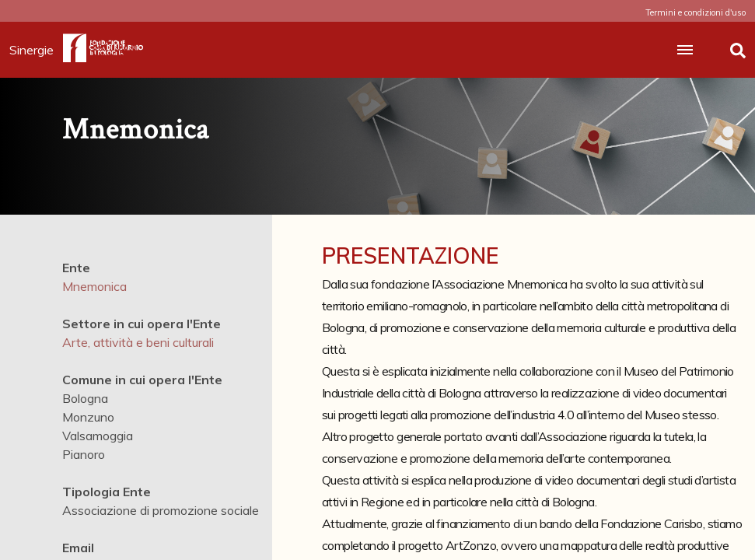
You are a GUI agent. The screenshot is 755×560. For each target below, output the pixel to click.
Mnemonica (94, 286)
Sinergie (36, 50)
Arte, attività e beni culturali (138, 342)
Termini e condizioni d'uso (696, 12)
